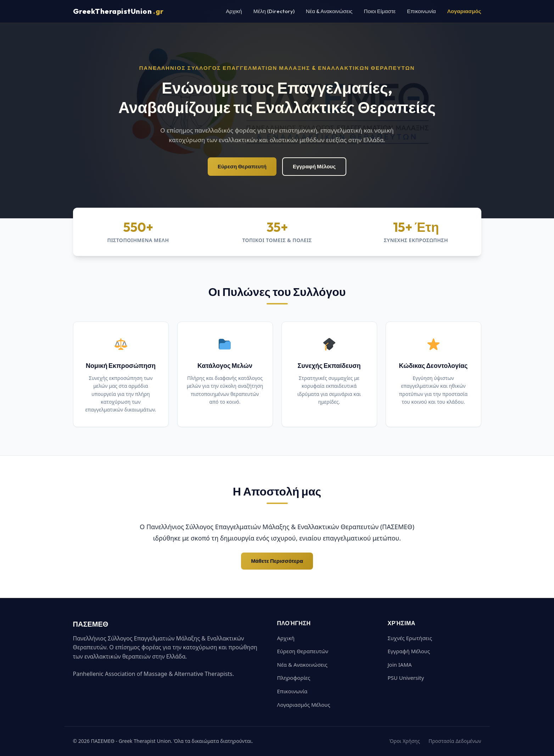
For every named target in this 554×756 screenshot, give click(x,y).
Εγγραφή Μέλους (314, 166)
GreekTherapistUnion (118, 11)
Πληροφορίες (294, 678)
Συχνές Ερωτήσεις (410, 638)
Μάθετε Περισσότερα (277, 561)
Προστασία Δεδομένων (455, 741)
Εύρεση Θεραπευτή (242, 166)
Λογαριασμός (464, 11)
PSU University (406, 678)
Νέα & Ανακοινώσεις (329, 11)
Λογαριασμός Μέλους (304, 705)
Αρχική (234, 11)
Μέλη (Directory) (274, 11)
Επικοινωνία (421, 11)
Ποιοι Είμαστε (380, 11)
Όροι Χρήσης (405, 741)
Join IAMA (400, 665)
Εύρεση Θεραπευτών (303, 651)
